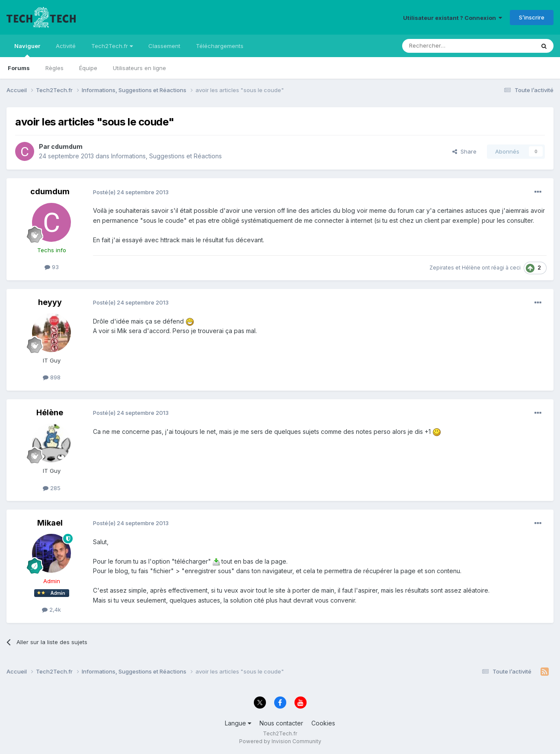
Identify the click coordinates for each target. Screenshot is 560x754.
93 (52, 267)
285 (52, 488)
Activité (66, 46)
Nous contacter (281, 723)
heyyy (50, 302)
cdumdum (67, 146)
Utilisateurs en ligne (139, 68)
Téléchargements (220, 46)
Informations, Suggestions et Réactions (166, 156)
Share (464, 151)
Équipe (88, 68)
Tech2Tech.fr (112, 46)
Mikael (50, 523)
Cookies (323, 723)
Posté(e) (131, 192)
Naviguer (27, 50)
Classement (164, 46)
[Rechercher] (449, 46)
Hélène (471, 268)
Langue (238, 723)
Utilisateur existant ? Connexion (453, 18)
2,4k (51, 610)
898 (52, 377)
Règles (54, 68)
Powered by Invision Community (280, 741)
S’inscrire (532, 17)
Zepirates (442, 268)
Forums (19, 68)
